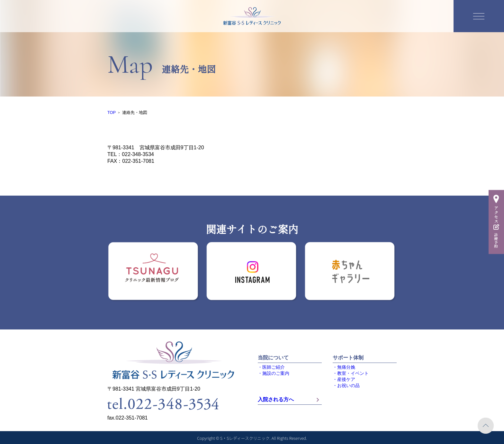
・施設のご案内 (274, 373)
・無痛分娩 (344, 367)
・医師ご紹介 (271, 367)
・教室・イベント (351, 373)
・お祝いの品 (346, 386)
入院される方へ (290, 400)
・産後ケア (344, 379)
